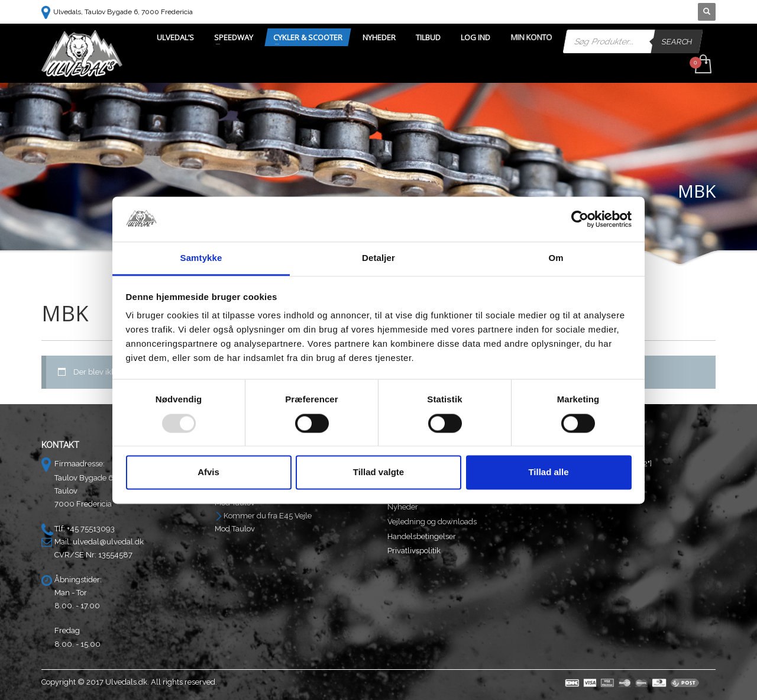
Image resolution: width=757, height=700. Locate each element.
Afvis (208, 472)
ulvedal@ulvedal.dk (108, 542)
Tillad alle (548, 472)
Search (677, 41)
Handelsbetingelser (422, 536)
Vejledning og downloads (432, 522)
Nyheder (403, 507)
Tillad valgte (378, 472)
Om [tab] (556, 258)
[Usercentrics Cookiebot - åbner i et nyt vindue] (580, 219)
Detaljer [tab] (378, 258)
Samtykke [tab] (201, 258)
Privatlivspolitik (414, 551)
